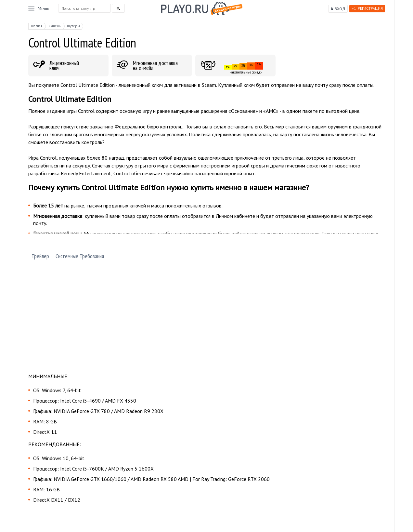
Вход (340, 9)
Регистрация (367, 8)
